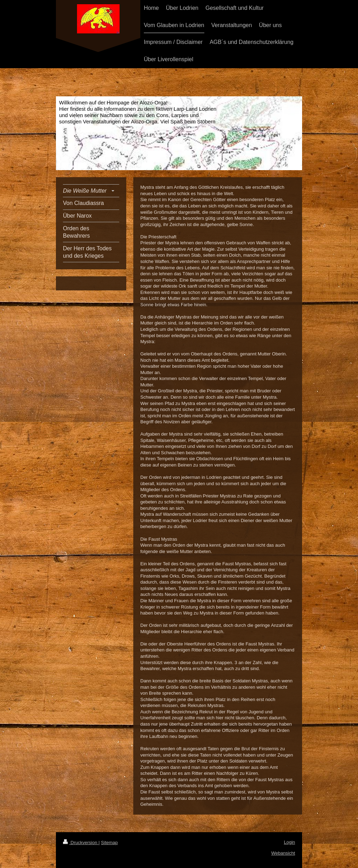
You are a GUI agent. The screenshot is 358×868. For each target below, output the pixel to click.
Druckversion (81, 843)
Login (289, 842)
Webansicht (283, 853)
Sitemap (109, 843)
